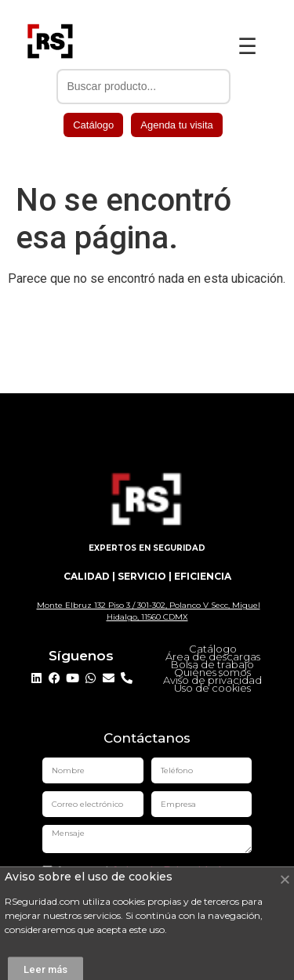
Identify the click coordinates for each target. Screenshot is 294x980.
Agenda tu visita (177, 125)
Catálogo (93, 125)
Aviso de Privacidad (166, 872)
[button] (285, 892)
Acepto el (132, 872)
